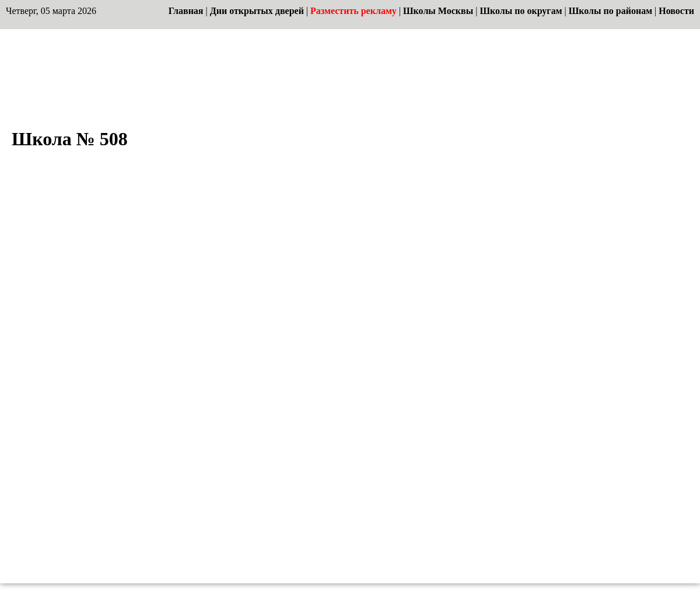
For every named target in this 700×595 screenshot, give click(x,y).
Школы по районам (610, 11)
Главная (186, 11)
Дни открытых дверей (257, 11)
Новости (676, 11)
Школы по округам (521, 11)
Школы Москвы (438, 11)
